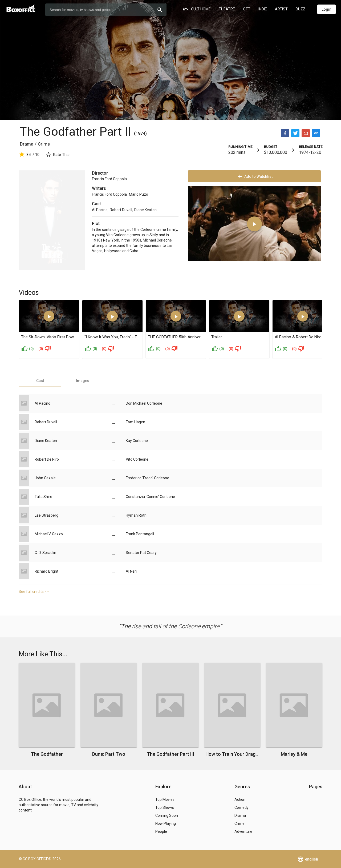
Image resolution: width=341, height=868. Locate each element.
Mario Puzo (139, 194)
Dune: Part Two (109, 754)
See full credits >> (34, 592)
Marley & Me (294, 754)
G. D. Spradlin (45, 553)
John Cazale (45, 478)
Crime (44, 144)
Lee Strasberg (46, 515)
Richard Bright (46, 571)
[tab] (40, 381)
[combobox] (106, 10)
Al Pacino (100, 210)
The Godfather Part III (170, 754)
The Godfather (47, 754)
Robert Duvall (121, 210)
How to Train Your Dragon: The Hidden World (253, 754)
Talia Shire (43, 497)
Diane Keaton (145, 210)
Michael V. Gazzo (49, 534)
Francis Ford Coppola (109, 179)
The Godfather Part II (77, 132)
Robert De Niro (47, 459)
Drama (27, 144)
